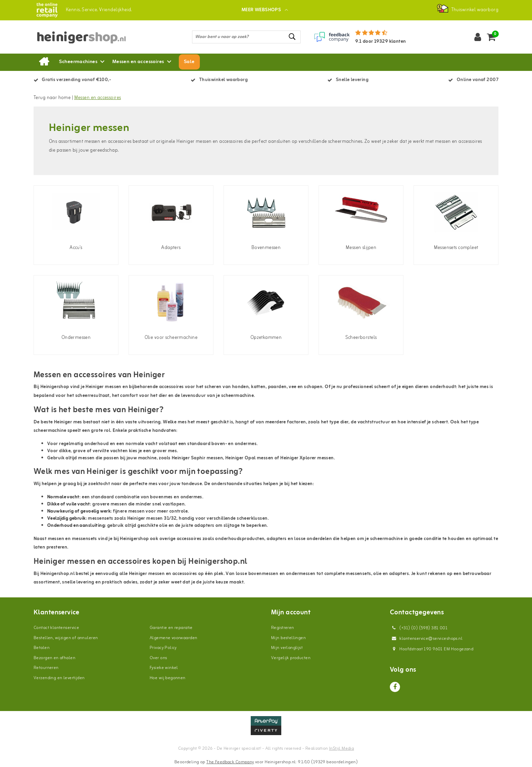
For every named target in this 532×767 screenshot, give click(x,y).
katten (258, 387)
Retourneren (46, 668)
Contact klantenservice (56, 628)
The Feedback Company (230, 762)
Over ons (158, 658)
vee (292, 387)
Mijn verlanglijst (287, 648)
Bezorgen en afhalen (54, 658)
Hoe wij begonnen (168, 678)
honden (241, 387)
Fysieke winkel (164, 668)
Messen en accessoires (98, 98)
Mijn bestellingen (288, 638)
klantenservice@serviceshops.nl (426, 639)
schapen (313, 387)
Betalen (42, 648)
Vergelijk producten (291, 658)
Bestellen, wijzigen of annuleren (66, 638)
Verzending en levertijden (59, 678)
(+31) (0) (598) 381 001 (419, 628)
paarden (277, 387)
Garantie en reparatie (171, 628)
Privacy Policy (163, 648)
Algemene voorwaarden (173, 638)
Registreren (283, 628)
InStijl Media (341, 749)
